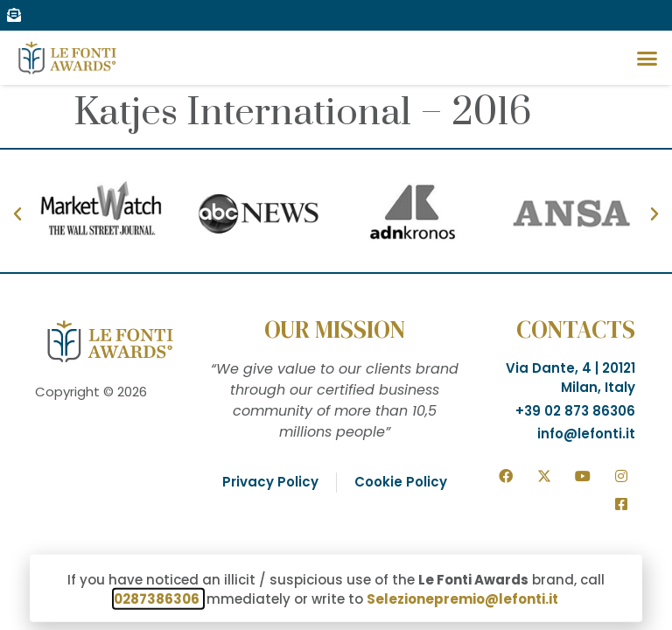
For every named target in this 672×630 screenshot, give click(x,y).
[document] (336, 315)
